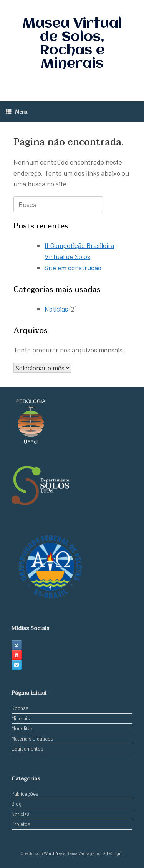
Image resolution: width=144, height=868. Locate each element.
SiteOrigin (113, 853)
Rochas (20, 708)
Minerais (21, 718)
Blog (17, 804)
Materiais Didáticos (32, 739)
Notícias (56, 309)
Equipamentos (27, 749)
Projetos (21, 824)
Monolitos (22, 728)
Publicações (25, 794)
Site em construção (73, 268)
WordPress (55, 853)
